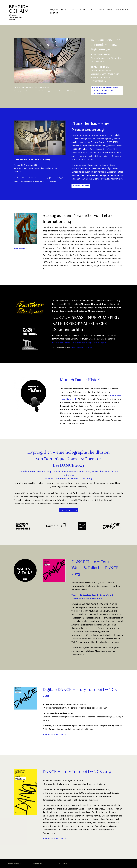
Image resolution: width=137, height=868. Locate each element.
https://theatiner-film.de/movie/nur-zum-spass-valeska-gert (79, 342)
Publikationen (97, 10)
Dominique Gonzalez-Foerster (73, 459)
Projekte (54, 10)
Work (64, 10)
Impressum (63, 864)
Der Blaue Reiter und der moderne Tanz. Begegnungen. (106, 90)
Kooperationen (123, 10)
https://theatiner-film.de (81, 348)
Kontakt (54, 13)
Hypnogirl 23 (70, 510)
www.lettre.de (20, 249)
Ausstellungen (79, 10)
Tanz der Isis (82, 186)
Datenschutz (39, 864)
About (110, 10)
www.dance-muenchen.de (54, 838)
